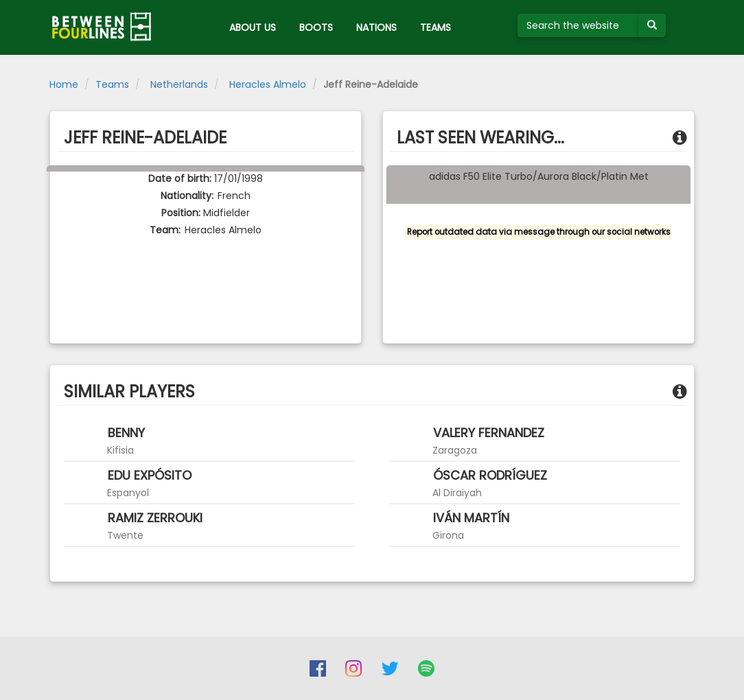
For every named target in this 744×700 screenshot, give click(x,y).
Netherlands (178, 84)
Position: (181, 213)
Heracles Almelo (266, 84)
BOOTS (316, 27)
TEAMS (435, 27)
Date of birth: (180, 178)
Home (64, 84)
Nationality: (187, 196)
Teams (112, 84)
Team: (165, 230)
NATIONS (376, 27)
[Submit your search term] (652, 25)
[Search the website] (578, 25)
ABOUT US (253, 27)
